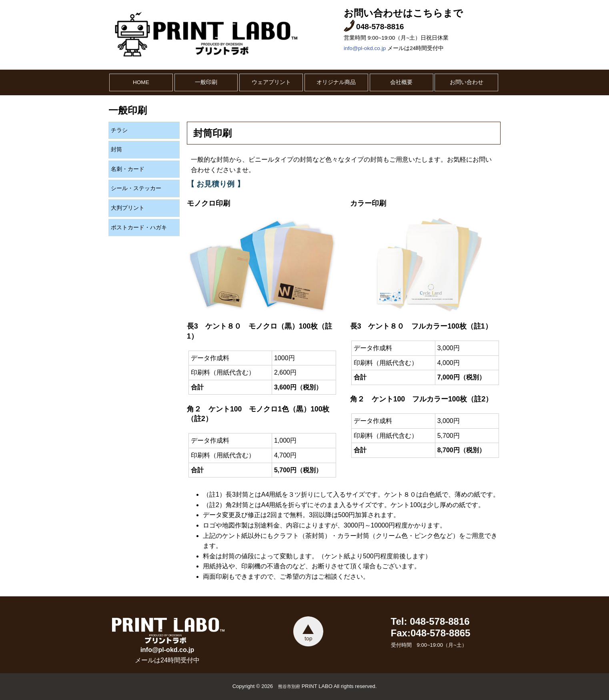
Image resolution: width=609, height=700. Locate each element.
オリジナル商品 (336, 82)
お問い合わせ (467, 82)
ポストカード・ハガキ (139, 228)
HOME (141, 82)
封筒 (116, 149)
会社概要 (401, 82)
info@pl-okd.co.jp (365, 48)
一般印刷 (206, 82)
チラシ (119, 130)
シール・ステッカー (136, 188)
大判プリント (128, 208)
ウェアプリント (271, 82)
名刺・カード (128, 169)
